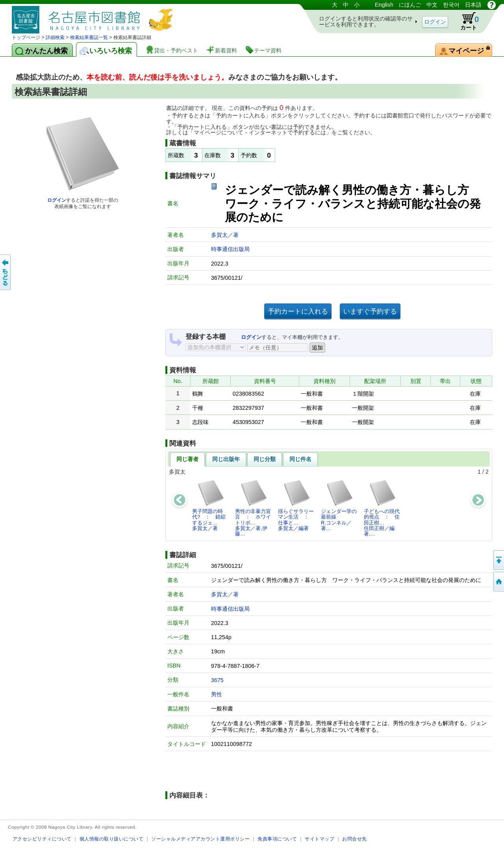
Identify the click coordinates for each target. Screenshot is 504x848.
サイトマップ (320, 839)
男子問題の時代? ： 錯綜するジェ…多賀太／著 (209, 505)
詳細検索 (55, 37)
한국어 (451, 5)
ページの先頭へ (498, 560)
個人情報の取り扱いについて (112, 839)
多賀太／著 (225, 235)
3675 (217, 680)
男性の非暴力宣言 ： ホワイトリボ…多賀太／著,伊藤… (253, 508)
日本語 (473, 5)
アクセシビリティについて (42, 839)
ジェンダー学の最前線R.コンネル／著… (339, 505)
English (384, 5)
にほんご (410, 5)
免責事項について (277, 839)
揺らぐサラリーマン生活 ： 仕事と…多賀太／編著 (296, 505)
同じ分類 (265, 459)
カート (466, 21)
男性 (217, 694)
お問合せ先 (355, 839)
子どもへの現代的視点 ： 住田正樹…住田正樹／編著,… (382, 508)
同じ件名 (300, 459)
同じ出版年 (226, 459)
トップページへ (498, 582)
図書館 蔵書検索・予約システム (94, 17)
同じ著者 (187, 459)
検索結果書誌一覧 (89, 37)
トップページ (26, 37)
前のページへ (6, 272)
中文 (432, 5)
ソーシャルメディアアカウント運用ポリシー (200, 839)
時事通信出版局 (230, 249)
